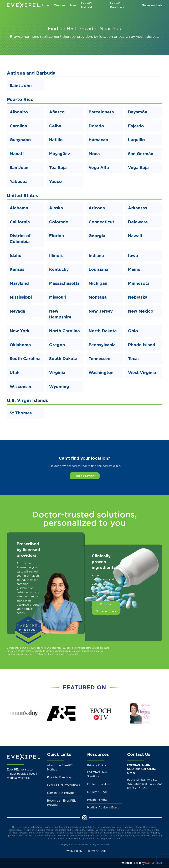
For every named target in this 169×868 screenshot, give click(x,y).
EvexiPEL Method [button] (88, 5)
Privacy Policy (97, 765)
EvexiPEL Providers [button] (117, 5)
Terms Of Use (97, 851)
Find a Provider (85, 476)
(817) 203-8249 (138, 788)
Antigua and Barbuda (31, 73)
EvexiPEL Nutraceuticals (63, 785)
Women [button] (60, 5)
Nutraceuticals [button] (152, 5)
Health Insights (97, 800)
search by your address (138, 37)
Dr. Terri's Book (97, 792)
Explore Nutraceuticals (106, 608)
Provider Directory (59, 777)
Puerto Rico (20, 99)
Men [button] (73, 5)
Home (45, 5)
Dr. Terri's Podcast (99, 784)
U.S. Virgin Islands (27, 400)
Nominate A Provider (61, 793)
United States (22, 195)
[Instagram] (85, 817)
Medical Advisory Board (103, 807)
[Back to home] (24, 5)
